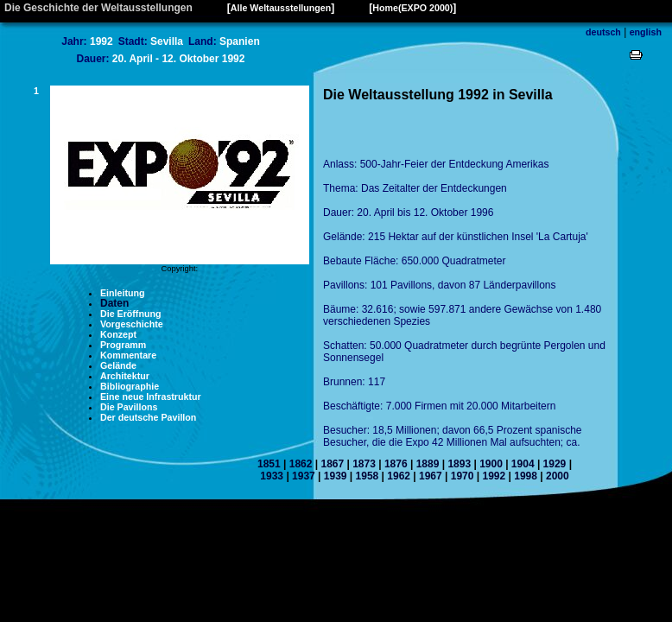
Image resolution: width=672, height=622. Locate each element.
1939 (336, 476)
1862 (301, 464)
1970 (463, 476)
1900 (491, 464)
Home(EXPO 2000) (412, 8)
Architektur (125, 376)
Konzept (118, 334)
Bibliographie (130, 386)
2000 (558, 476)
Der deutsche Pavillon (148, 417)
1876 (396, 464)
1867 (332, 464)
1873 (364, 464)
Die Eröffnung (130, 314)
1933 (272, 476)
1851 (269, 464)
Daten (114, 303)
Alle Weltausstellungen (281, 8)
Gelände (118, 365)
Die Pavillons (129, 407)
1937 (304, 476)
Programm (123, 345)
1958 (368, 476)
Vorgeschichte (132, 324)
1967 (431, 476)
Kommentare (128, 355)
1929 (555, 464)
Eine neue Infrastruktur (151, 397)
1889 (428, 464)
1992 (494, 476)
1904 (523, 464)
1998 (526, 476)
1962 (399, 476)
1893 (459, 464)
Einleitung (123, 293)
